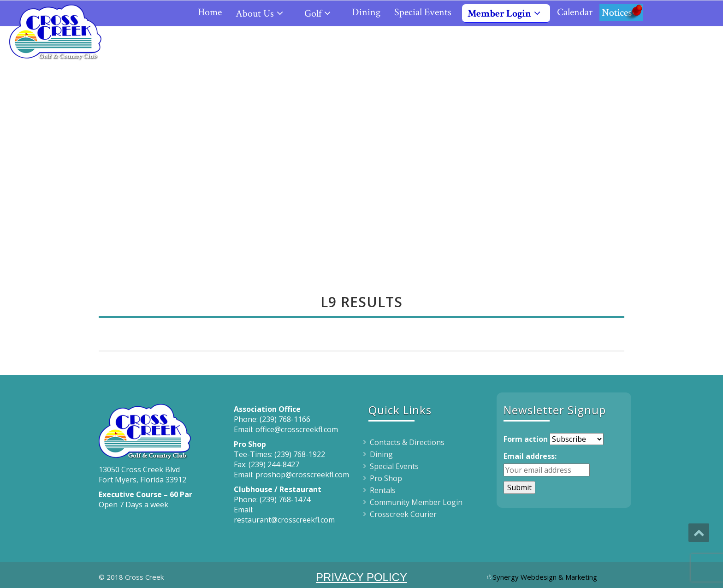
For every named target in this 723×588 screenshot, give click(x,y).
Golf (321, 14)
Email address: (530, 456)
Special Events (423, 12)
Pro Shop (386, 478)
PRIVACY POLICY (361, 577)
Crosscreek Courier (403, 514)
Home (210, 12)
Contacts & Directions (407, 442)
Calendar (575, 12)
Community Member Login (416, 502)
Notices (621, 12)
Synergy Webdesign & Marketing (545, 577)
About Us (263, 14)
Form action (526, 439)
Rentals (383, 490)
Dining (366, 12)
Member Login (508, 14)
